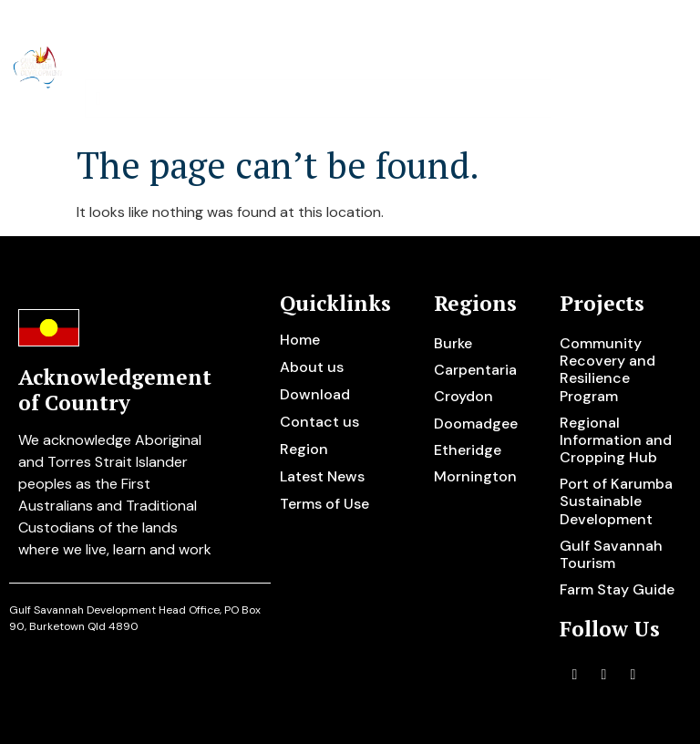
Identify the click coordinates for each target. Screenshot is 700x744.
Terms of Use (324, 504)
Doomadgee (476, 424)
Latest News (322, 476)
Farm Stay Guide (617, 589)
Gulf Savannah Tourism (611, 554)
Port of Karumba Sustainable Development (616, 501)
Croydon (463, 396)
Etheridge (468, 450)
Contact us (319, 422)
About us (312, 367)
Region (304, 449)
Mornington (475, 476)
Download (315, 394)
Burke (453, 343)
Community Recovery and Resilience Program (607, 370)
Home (300, 340)
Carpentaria (475, 370)
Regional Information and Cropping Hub (616, 440)
